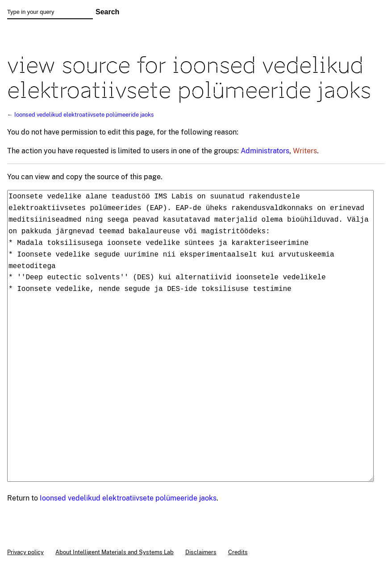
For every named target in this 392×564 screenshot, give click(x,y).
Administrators (265, 151)
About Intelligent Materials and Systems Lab (115, 552)
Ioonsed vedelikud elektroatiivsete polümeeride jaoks (84, 114)
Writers (305, 151)
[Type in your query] (50, 12)
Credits (238, 552)
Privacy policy (25, 552)
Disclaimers (201, 552)
